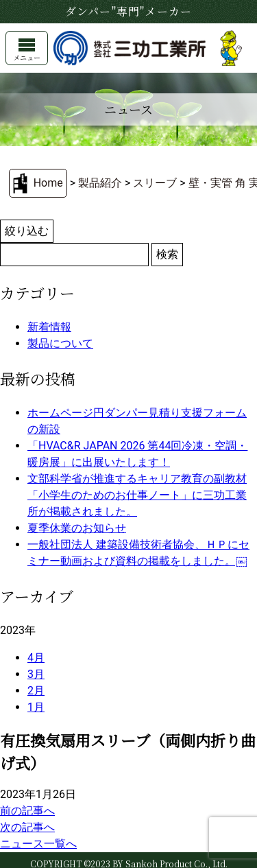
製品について (60, 343)
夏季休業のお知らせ (77, 528)
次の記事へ (27, 827)
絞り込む (27, 231)
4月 (36, 658)
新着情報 (49, 327)
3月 (36, 674)
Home (48, 183)
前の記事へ (27, 811)
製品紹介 (100, 183)
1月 (36, 707)
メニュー (27, 50)
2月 (36, 691)
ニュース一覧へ (38, 844)
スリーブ (155, 183)
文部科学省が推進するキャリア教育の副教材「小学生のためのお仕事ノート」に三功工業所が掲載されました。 (137, 495)
